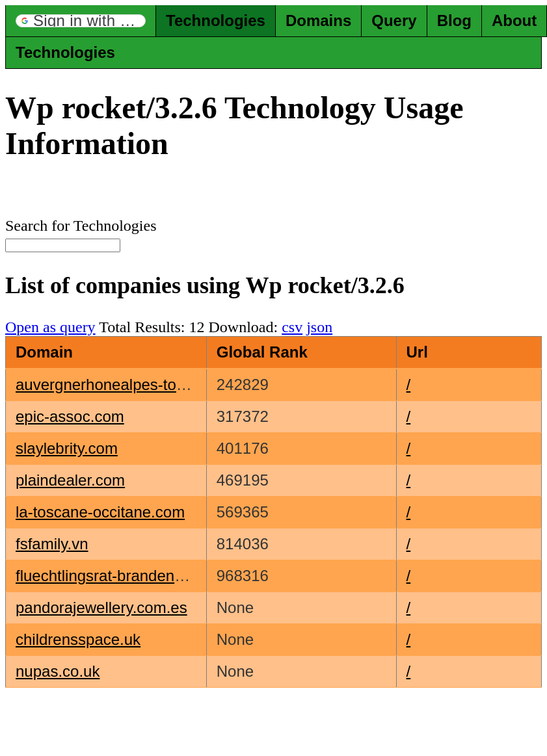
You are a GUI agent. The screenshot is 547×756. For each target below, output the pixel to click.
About (514, 20)
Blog (454, 20)
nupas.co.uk (58, 671)
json (319, 327)
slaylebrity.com (67, 448)
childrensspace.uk (78, 639)
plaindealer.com (70, 480)
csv (292, 327)
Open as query (50, 327)
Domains (318, 20)
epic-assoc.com (70, 416)
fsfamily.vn (52, 544)
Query (394, 20)
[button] (81, 21)
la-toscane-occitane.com (100, 512)
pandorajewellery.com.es (101, 607)
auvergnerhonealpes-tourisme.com (136, 385)
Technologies (216, 20)
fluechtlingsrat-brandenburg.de (122, 576)
